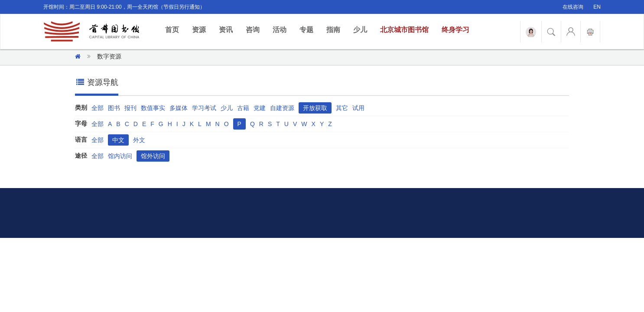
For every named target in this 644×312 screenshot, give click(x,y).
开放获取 (315, 108)
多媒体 (179, 108)
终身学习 (455, 30)
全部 (98, 108)
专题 (306, 30)
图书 (114, 108)
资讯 (226, 30)
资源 (199, 30)
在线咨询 (573, 7)
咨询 (253, 30)
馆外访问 (153, 156)
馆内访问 (120, 156)
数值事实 (153, 108)
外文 (139, 140)
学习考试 (204, 108)
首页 (175, 29)
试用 (358, 108)
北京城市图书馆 (404, 30)
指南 (333, 30)
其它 (342, 108)
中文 (118, 140)
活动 (280, 30)
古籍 (243, 108)
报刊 (130, 108)
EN (597, 7)
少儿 (360, 30)
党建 (260, 108)
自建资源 (282, 108)
